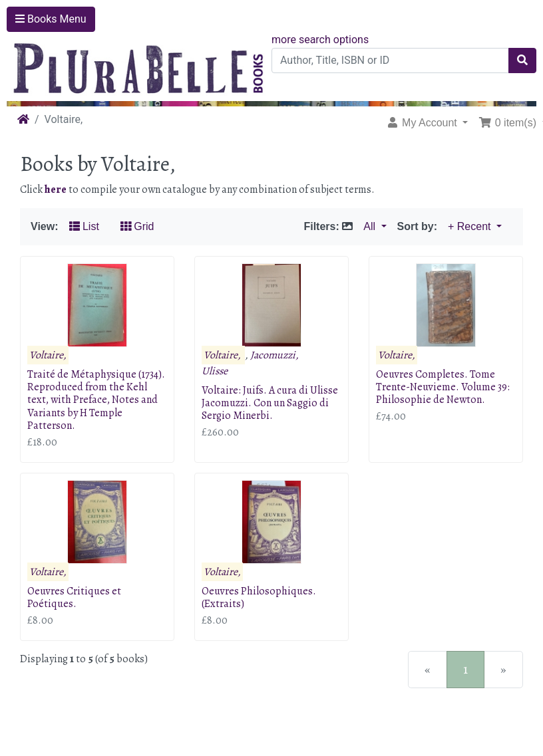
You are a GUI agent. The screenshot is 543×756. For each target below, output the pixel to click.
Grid (137, 226)
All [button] (371, 226)
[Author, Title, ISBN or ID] (390, 61)
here (56, 189)
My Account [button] (423, 123)
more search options (320, 40)
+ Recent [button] (471, 226)
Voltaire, (48, 355)
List (84, 226)
